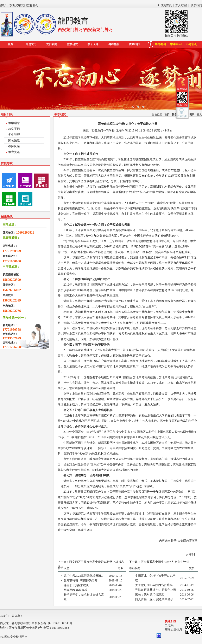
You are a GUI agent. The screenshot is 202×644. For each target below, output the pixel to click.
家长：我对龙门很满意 (150, 595)
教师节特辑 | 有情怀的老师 (81, 581)
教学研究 (72, 44)
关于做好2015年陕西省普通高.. (155, 585)
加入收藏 (181, 5)
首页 (10, 44)
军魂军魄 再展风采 (76, 590)
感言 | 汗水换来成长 (76, 585)
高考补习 (160, 44)
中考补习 (176, 44)
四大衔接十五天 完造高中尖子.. (155, 599)
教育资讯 (14, 152)
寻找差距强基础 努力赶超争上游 (156, 590)
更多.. (121, 568)
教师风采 (14, 146)
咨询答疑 (114, 44)
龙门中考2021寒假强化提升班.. (83, 576)
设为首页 (166, 5)
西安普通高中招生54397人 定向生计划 (165, 562)
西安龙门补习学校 (103, 131)
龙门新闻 (52, 44)
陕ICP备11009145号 (60, 623)
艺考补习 (192, 44)
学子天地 (93, 44)
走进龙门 (31, 44)
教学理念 (14, 123)
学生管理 (14, 135)
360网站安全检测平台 (14, 637)
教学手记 (14, 129)
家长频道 (14, 140)
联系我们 (196, 5)
